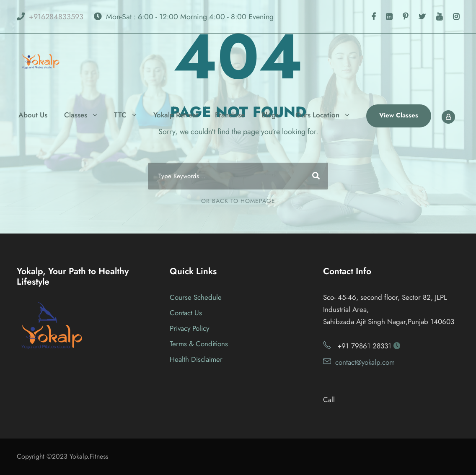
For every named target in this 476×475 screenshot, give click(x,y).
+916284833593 (56, 17)
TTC (120, 115)
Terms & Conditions (199, 344)
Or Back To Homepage (238, 201)
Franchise (230, 115)
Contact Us (186, 313)
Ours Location (317, 115)
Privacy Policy (189, 328)
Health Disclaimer (196, 359)
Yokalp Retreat (176, 115)
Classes (76, 115)
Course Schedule (196, 297)
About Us (33, 115)
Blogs (270, 115)
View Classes (399, 115)
